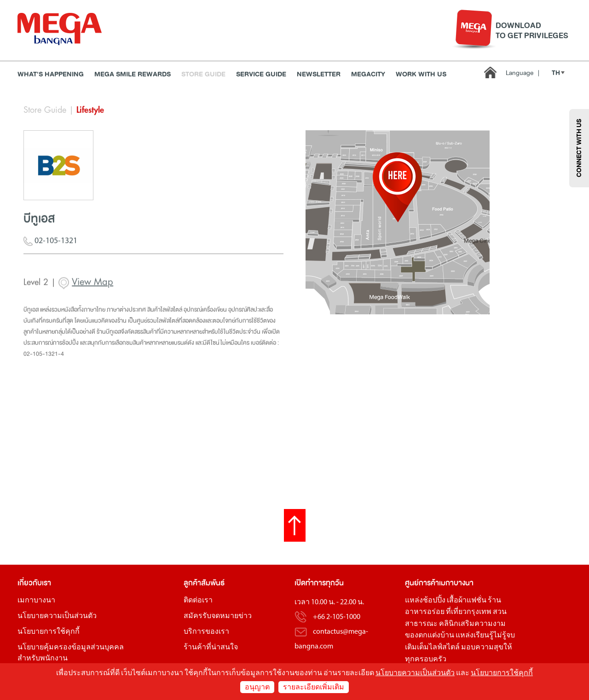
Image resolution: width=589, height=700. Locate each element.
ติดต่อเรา (198, 601)
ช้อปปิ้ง (434, 601)
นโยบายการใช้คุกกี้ (49, 632)
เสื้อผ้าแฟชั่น (467, 601)
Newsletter (319, 74)
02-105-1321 (50, 246)
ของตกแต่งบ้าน (430, 636)
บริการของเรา (206, 632)
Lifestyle (90, 110)
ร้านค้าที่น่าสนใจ (211, 648)
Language (523, 73)
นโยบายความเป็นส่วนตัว (57, 616)
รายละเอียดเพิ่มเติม (314, 688)
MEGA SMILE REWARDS (133, 74)
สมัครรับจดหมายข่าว (218, 616)
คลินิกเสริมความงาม (472, 624)
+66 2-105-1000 (337, 617)
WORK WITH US (421, 74)
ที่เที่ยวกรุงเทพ (469, 612)
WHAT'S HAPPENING (51, 74)
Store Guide (203, 74)
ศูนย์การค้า (422, 583)
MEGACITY (368, 74)
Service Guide (261, 74)
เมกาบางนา (36, 601)
